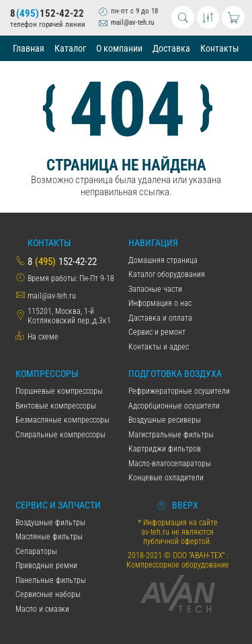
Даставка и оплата (160, 318)
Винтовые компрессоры (56, 406)
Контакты (220, 48)
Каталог (70, 48)
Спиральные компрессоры (60, 435)
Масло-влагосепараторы (170, 464)
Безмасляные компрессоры (62, 420)
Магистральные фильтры (171, 435)
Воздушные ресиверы (165, 420)
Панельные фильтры (51, 580)
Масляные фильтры (49, 537)
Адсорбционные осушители (174, 406)
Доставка (171, 48)
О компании (119, 48)
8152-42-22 (47, 13)
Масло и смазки (42, 609)
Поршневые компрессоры (59, 391)
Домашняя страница (163, 260)
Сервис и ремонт (157, 332)
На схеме (43, 337)
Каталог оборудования (167, 274)
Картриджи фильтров (165, 449)
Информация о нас (160, 303)
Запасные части (155, 289)
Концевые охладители (166, 478)
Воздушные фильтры (50, 523)
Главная (29, 48)
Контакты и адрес (159, 347)
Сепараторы (36, 551)
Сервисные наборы (48, 594)
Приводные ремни (46, 566)
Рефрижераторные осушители (179, 391)
